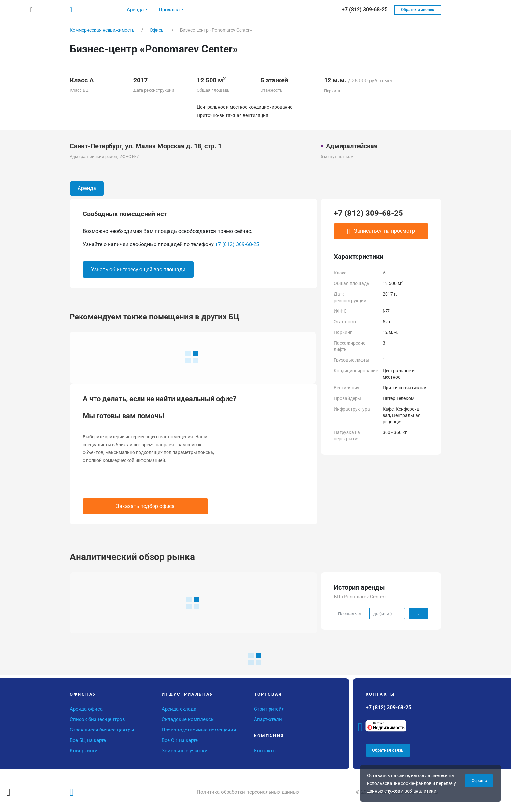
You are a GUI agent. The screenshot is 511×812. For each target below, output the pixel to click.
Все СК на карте (180, 740)
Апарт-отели (268, 719)
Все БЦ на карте (88, 740)
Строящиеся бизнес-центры (102, 730)
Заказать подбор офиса (145, 506)
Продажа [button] (169, 10)
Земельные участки (185, 751)
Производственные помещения (199, 730)
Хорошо (479, 781)
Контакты (265, 751)
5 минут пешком (337, 157)
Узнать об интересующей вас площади (138, 269)
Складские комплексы (188, 719)
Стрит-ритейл (269, 709)
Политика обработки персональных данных (248, 792)
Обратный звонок (418, 10)
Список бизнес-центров (97, 719)
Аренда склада (179, 709)
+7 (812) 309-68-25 (237, 244)
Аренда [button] (135, 10)
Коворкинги (84, 751)
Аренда (87, 188)
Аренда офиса (86, 709)
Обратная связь (388, 750)
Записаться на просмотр (381, 231)
